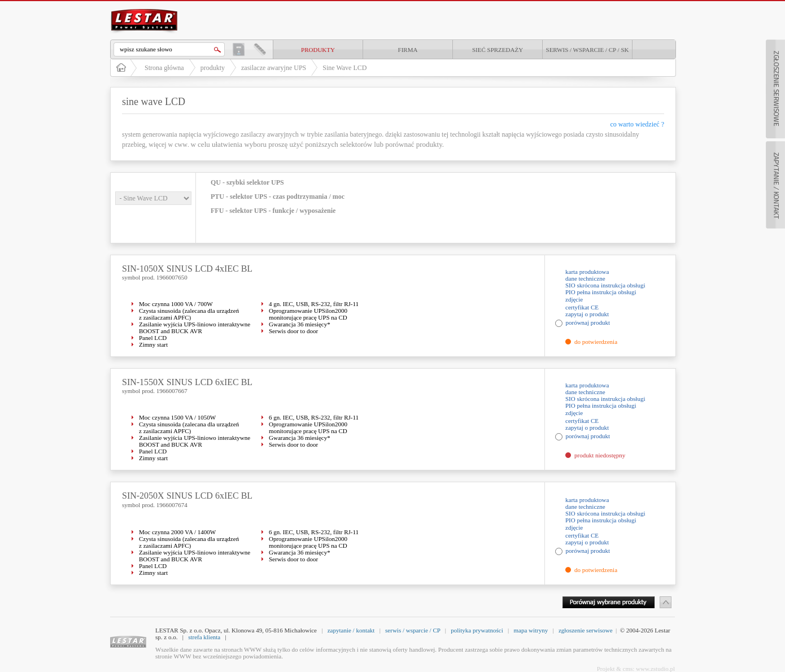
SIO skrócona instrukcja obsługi (605, 285)
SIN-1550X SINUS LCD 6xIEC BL (187, 382)
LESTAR (145, 8)
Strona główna (164, 68)
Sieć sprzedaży (498, 50)
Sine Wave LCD (344, 68)
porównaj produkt (588, 322)
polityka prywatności (477, 630)
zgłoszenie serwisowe (586, 630)
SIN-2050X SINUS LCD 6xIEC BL (187, 496)
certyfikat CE (582, 307)
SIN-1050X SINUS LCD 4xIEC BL (187, 269)
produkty (318, 50)
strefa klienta (204, 637)
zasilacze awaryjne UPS (274, 68)
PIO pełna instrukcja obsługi (601, 292)
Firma (408, 50)
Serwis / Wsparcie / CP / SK (588, 50)
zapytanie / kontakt (351, 630)
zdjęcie (574, 299)
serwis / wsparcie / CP (413, 630)
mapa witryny (531, 630)
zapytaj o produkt (587, 314)
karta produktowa (587, 272)
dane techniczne (585, 278)
